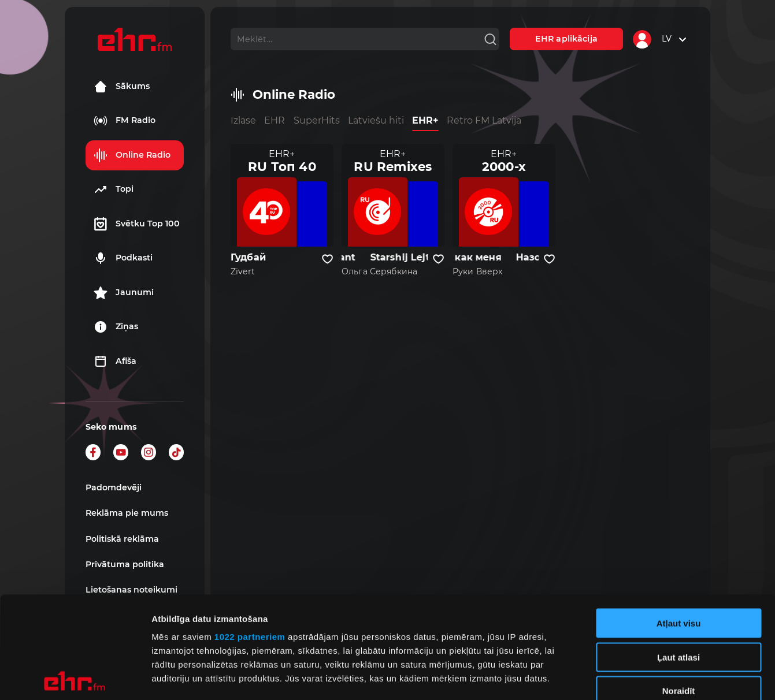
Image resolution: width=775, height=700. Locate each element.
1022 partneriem (250, 535)
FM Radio (125, 121)
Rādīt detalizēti (630, 677)
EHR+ (425, 120)
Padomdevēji (114, 487)
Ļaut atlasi (678, 555)
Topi (114, 189)
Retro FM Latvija (484, 120)
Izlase (243, 120)
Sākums (122, 87)
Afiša (115, 362)
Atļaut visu (679, 522)
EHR (275, 120)
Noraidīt (679, 589)
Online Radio (132, 155)
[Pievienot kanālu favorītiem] (327, 259)
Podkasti (123, 258)
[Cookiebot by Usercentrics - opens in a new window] (75, 677)
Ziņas (116, 327)
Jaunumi (124, 293)
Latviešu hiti (376, 120)
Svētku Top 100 (137, 224)
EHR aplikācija (566, 39)
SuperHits (317, 120)
